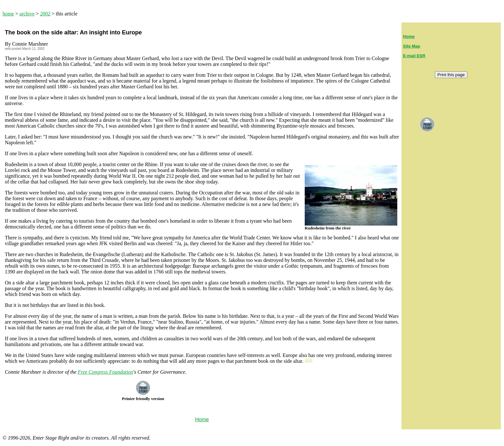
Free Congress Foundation (105, 372)
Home (409, 36)
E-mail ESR (414, 56)
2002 (45, 14)
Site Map (412, 46)
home (8, 14)
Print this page (451, 75)
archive (27, 14)
